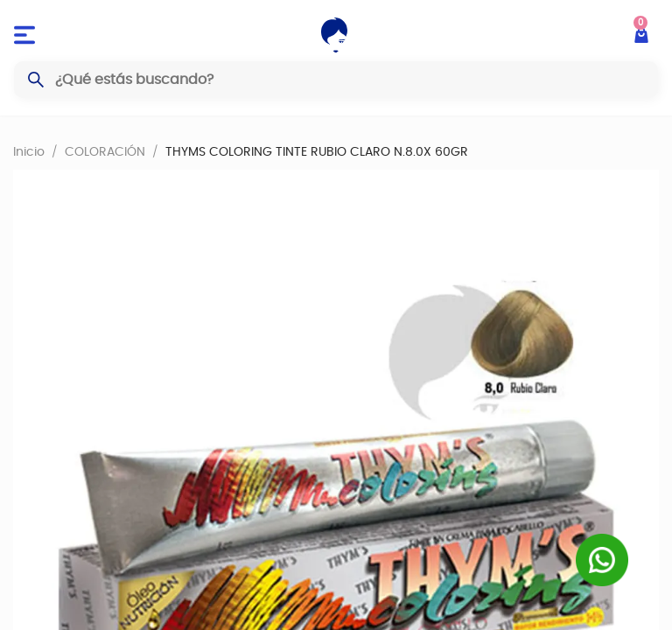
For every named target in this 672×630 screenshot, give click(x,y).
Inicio (29, 151)
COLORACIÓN (105, 151)
